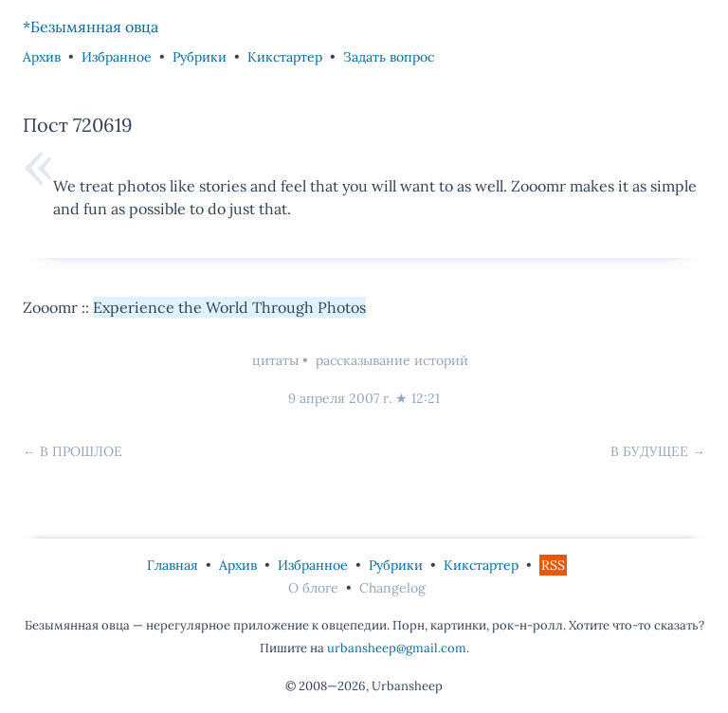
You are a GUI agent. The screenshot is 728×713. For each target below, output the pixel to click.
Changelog (392, 588)
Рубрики (200, 57)
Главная (173, 565)
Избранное (117, 57)
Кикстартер (285, 57)
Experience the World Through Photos (229, 307)
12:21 (426, 398)
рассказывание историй (392, 360)
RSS (553, 565)
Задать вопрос (389, 57)
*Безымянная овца (91, 27)
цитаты (275, 360)
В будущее (649, 451)
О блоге (313, 588)
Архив (42, 57)
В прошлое (81, 451)
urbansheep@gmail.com (397, 648)
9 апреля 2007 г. (340, 398)
